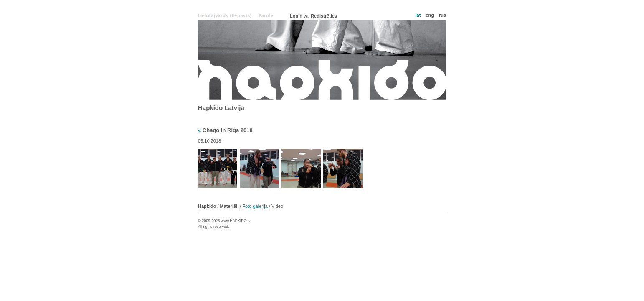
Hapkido (322, 60)
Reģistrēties (324, 16)
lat (418, 15)
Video (277, 206)
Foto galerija (255, 206)
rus (442, 15)
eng (430, 15)
